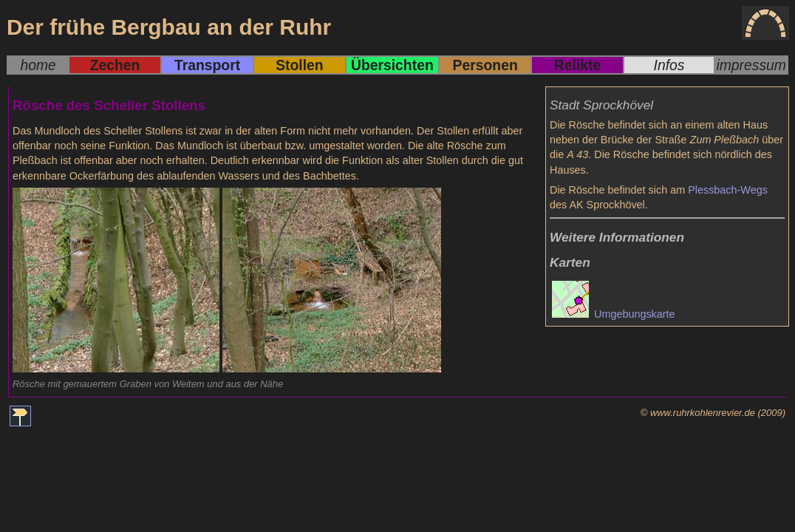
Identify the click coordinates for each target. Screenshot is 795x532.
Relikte (577, 65)
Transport (207, 65)
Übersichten (392, 65)
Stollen (299, 65)
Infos (669, 65)
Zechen (115, 65)
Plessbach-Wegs (728, 190)
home (38, 65)
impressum (751, 65)
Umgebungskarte (614, 314)
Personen (485, 65)
